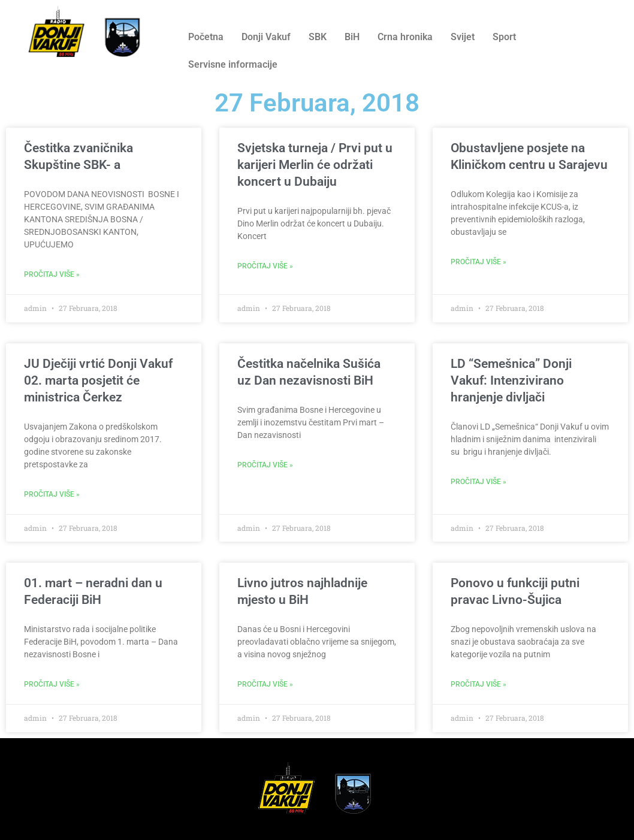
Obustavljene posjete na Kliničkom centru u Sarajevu (529, 156)
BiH (352, 37)
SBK (318, 37)
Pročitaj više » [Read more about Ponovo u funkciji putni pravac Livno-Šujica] (478, 684)
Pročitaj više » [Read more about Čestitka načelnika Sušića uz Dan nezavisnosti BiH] (265, 465)
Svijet (463, 37)
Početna (206, 37)
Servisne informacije (233, 64)
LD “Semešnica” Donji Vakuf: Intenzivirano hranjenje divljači (511, 380)
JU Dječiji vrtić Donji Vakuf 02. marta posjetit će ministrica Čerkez (98, 380)
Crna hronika (405, 37)
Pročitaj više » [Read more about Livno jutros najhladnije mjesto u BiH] (265, 684)
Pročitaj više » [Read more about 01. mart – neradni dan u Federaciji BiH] (52, 684)
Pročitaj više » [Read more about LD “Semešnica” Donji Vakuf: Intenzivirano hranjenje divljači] (478, 482)
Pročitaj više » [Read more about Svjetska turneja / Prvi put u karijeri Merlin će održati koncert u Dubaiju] (265, 266)
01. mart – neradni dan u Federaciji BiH (93, 591)
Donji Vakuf (266, 37)
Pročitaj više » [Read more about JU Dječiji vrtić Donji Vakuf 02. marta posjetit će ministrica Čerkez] (52, 494)
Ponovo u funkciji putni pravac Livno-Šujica (515, 591)
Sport (504, 37)
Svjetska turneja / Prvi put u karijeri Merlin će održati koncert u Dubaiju (315, 165)
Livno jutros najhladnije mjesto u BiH (302, 591)
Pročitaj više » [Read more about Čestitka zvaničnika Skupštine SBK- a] (52, 274)
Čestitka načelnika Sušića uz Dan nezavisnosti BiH (309, 372)
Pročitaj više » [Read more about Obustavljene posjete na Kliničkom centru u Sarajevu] (478, 262)
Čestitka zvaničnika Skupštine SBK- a (79, 156)
